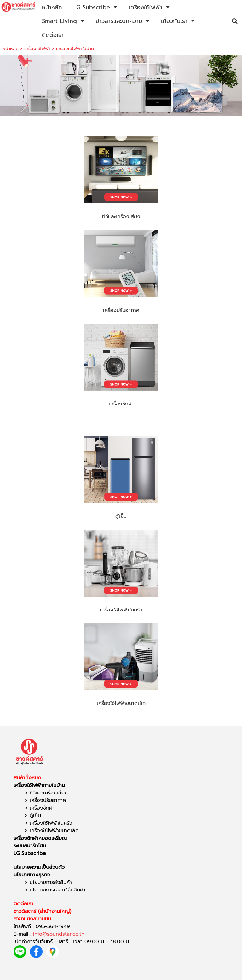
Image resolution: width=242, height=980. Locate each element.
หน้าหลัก (11, 49)
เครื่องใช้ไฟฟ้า (37, 49)
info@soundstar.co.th (59, 934)
